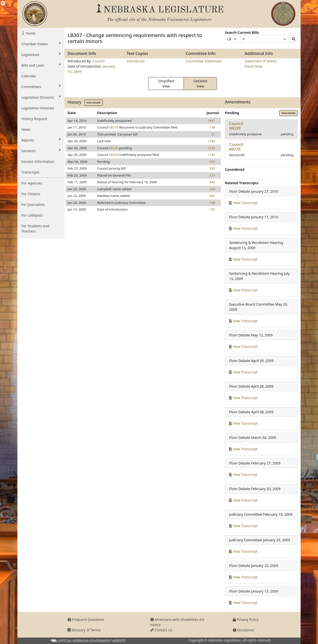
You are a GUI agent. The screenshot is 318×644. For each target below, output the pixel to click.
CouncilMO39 (236, 126)
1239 (211, 141)
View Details (94, 103)
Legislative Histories (38, 108)
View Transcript (243, 203)
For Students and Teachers (35, 229)
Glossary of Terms (84, 630)
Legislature (41, 54)
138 (212, 127)
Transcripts (30, 172)
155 (212, 209)
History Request (34, 119)
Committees (41, 87)
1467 (211, 121)
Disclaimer (244, 630)
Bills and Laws (41, 65)
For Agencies (32, 183)
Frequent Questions (86, 620)
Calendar (29, 76)
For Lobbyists (32, 215)
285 (212, 189)
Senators (41, 151)
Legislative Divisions (41, 97)
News (26, 129)
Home (30, 33)
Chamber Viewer (41, 44)
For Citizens (31, 194)
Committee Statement (204, 61)
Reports (41, 140)
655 (212, 162)
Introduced (136, 61)
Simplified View (166, 84)
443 (212, 182)
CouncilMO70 (236, 147)
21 (213, 134)
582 (212, 168)
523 (212, 175)
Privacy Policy (246, 620)
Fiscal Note (254, 66)
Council (99, 61)
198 (212, 203)
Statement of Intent (261, 61)
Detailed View (200, 84)
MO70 (114, 127)
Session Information (38, 161)
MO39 (114, 148)
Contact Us (161, 630)
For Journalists (33, 205)
